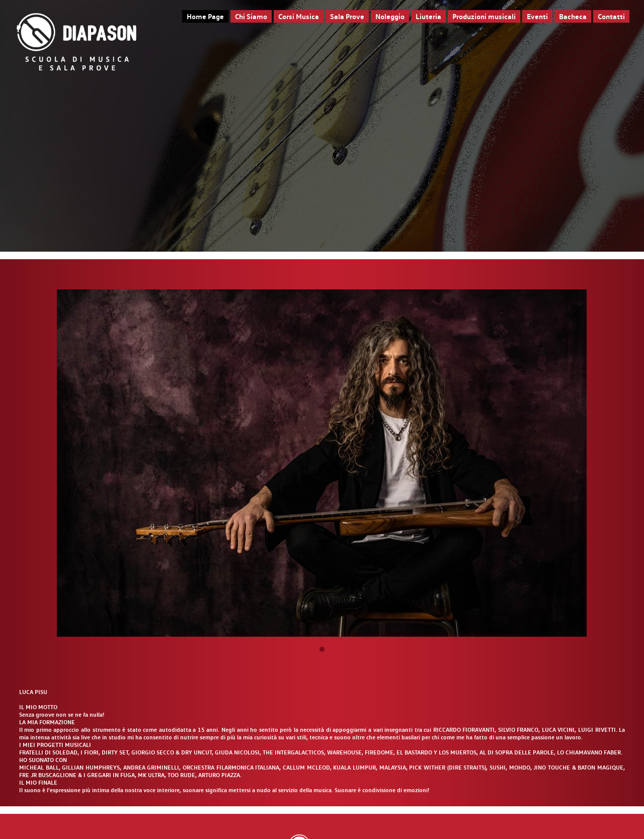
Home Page (205, 16)
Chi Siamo (251, 16)
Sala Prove (347, 16)
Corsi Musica (299, 16)
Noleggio (390, 16)
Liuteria (428, 16)
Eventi (537, 16)
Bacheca (573, 16)
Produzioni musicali (484, 16)
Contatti (611, 16)
